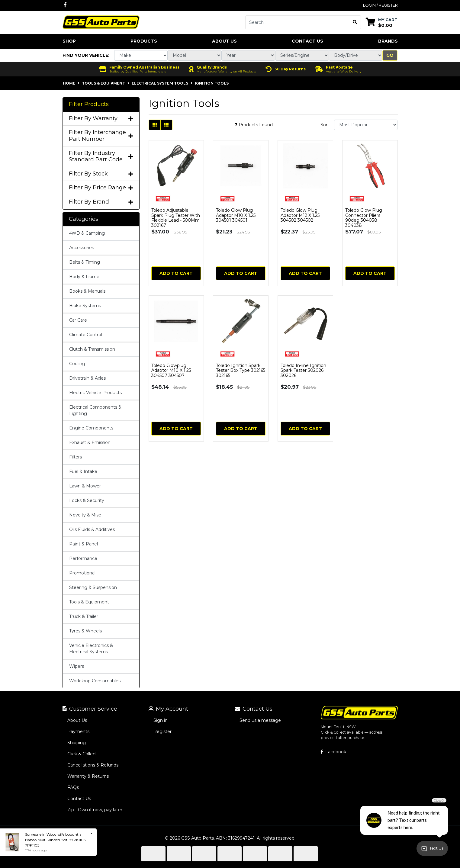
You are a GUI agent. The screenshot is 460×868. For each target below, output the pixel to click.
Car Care (78, 320)
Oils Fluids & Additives (92, 529)
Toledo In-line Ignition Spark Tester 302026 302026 (303, 371)
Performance (83, 558)
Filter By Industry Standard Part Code (101, 157)
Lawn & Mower (85, 486)
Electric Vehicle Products (95, 393)
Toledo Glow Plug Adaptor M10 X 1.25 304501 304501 (236, 215)
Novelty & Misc (85, 515)
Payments (78, 731)
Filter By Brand (101, 202)
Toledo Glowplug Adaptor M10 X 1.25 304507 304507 (171, 371)
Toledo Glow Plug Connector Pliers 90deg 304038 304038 (364, 218)
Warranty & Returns (88, 776)
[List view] (166, 125)
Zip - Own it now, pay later (95, 810)
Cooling (77, 364)
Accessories (82, 248)
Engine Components (91, 428)
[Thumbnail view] (155, 125)
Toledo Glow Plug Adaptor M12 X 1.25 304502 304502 (300, 215)
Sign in (161, 720)
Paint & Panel (84, 544)
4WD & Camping (87, 233)
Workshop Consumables (95, 681)
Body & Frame (84, 277)
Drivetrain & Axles (87, 378)
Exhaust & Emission (90, 442)
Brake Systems (85, 306)
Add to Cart (176, 273)
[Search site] (355, 22)
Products (144, 41)
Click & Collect (82, 754)
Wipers (77, 666)
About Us (224, 41)
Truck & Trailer (84, 616)
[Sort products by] (366, 125)
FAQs (73, 787)
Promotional (82, 573)
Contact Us (307, 41)
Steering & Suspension (93, 587)
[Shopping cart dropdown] (382, 22)
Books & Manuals (87, 291)
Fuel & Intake (83, 471)
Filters (76, 457)
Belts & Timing (85, 262)
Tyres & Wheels (85, 631)
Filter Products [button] (89, 104)
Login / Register (380, 5)
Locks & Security (87, 500)
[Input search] (297, 22)
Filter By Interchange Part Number (101, 136)
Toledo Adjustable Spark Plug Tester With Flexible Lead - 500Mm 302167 (176, 218)
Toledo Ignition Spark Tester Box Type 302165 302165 (241, 371)
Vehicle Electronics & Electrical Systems (91, 649)
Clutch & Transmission (92, 349)
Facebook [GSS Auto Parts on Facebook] (333, 752)
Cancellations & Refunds (93, 765)
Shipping (77, 743)
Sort (325, 125)
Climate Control (86, 335)
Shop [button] (69, 41)
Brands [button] (388, 41)
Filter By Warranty (101, 119)
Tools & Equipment (89, 602)
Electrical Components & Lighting (95, 410)
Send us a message (260, 720)
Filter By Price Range (101, 188)
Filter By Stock (101, 174)
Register (162, 731)
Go (390, 55)
